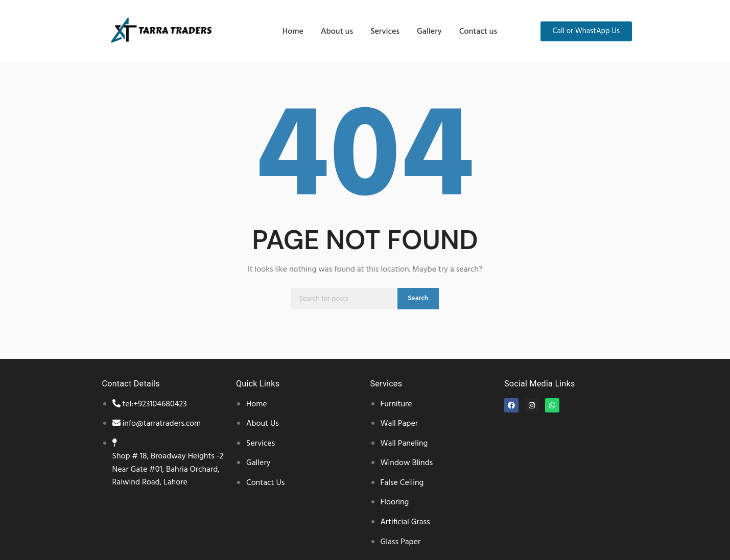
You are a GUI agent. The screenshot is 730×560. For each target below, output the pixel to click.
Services (385, 32)
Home (293, 32)
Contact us (478, 32)
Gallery (429, 32)
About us (337, 32)
